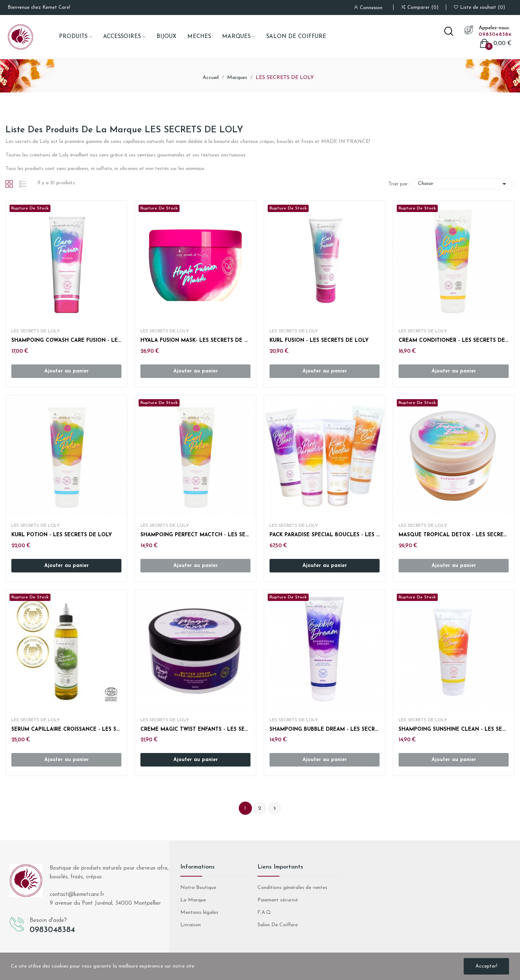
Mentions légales (199, 913)
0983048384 (495, 35)
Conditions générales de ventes (292, 888)
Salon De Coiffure (278, 925)
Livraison (191, 925)
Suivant (275, 808)
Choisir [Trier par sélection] (463, 184)
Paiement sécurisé (278, 900)
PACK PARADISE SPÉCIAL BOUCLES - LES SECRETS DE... (325, 535)
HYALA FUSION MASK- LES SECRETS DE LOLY (195, 340)
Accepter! (486, 966)
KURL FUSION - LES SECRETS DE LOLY (319, 340)
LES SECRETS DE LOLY (36, 331)
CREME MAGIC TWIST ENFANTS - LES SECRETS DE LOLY (195, 729)
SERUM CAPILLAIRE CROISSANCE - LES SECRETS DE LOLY (66, 729)
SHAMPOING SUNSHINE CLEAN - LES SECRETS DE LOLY (454, 729)
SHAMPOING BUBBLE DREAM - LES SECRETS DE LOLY (325, 729)
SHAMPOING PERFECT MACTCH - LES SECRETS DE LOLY (195, 535)
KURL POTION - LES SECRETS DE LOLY (62, 535)
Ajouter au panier (67, 566)
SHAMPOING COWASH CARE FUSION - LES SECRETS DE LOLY (66, 340)
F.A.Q (264, 913)
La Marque (193, 900)
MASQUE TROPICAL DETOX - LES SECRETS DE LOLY (454, 535)
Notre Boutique (198, 888)
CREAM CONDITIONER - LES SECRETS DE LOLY (454, 340)
